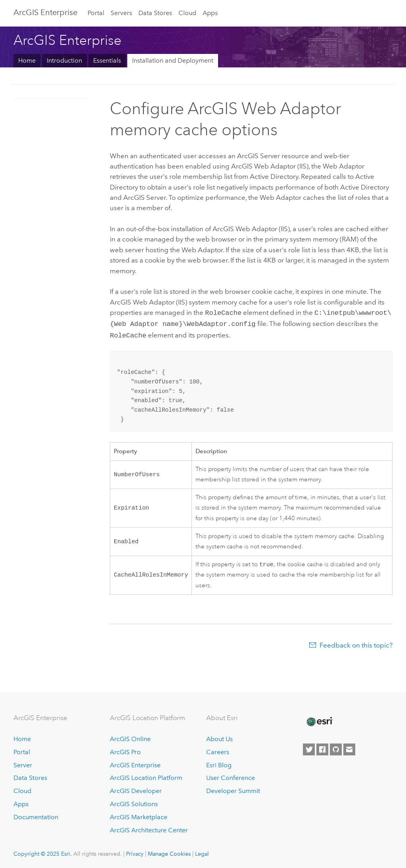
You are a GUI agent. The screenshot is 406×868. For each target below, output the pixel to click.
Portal (96, 13)
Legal (202, 852)
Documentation (36, 815)
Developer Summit (233, 789)
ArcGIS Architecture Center (149, 829)
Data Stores (155, 13)
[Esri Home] (319, 720)
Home (27, 60)
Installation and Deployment (173, 60)
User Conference (231, 776)
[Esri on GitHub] (336, 748)
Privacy (135, 852)
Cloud (187, 13)
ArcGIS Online (130, 737)
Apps (210, 13)
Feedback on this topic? (356, 644)
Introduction (64, 60)
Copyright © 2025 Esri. (43, 852)
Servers (121, 13)
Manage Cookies (169, 852)
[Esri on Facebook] (322, 748)
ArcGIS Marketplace (139, 815)
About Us (219, 737)
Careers (218, 750)
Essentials (107, 60)
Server (23, 764)
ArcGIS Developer (136, 789)
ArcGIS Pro (125, 750)
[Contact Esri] (349, 748)
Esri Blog (219, 764)
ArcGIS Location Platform (146, 776)
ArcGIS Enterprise (45, 12)
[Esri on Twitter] (309, 748)
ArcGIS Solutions (134, 802)
